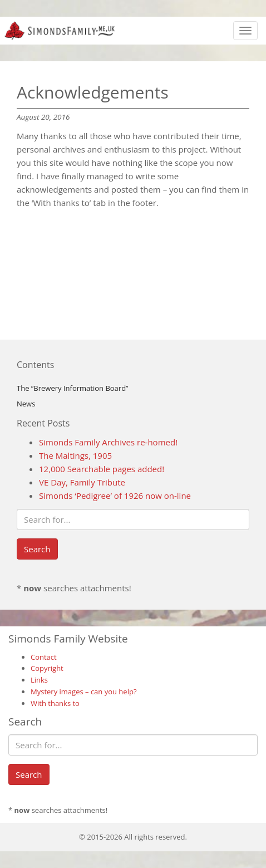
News (26, 404)
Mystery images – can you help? (84, 692)
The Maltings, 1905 (75, 455)
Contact (44, 657)
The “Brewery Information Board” (73, 388)
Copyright (47, 668)
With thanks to (55, 703)
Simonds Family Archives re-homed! (108, 442)
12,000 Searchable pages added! (102, 469)
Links (39, 680)
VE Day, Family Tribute (82, 482)
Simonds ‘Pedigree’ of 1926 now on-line (115, 496)
